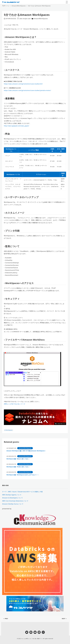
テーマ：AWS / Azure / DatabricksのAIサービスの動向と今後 (22, 492)
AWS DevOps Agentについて (12, 495)
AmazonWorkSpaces (41, 19)
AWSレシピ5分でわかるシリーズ (15, 404)
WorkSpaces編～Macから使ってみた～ (18, 459)
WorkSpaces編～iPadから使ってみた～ (18, 467)
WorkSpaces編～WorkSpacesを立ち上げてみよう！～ (23, 475)
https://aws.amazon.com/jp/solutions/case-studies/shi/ (23, 84)
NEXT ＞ (64, 619)
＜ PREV (6, 619)
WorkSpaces (9, 430)
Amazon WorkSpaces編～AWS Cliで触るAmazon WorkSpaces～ (26, 451)
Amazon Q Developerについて (12, 498)
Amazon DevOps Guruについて (13, 504)
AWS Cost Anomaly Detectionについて (15, 501)
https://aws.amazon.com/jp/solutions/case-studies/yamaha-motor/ (27, 90)
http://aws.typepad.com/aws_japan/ (17, 126)
